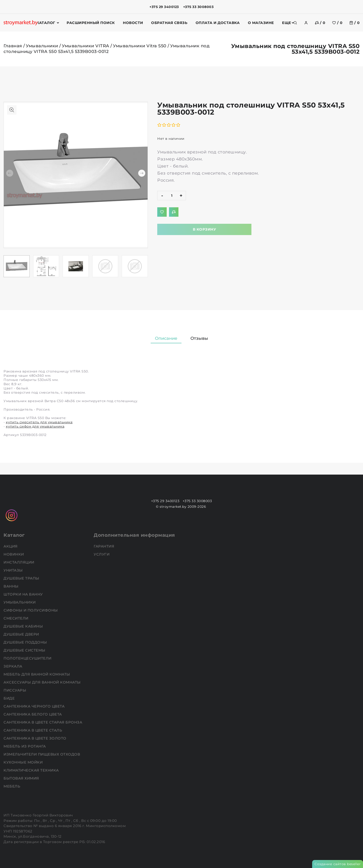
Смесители (16, 618)
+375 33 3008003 (198, 7)
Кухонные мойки (24, 762)
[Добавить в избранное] (162, 212)
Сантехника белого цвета (33, 714)
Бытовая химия (22, 778)
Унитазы (14, 570)
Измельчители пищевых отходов (42, 754)
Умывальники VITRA (86, 46)
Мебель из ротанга (25, 746)
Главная (13, 46)
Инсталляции (19, 562)
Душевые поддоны (26, 642)
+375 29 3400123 (164, 7)
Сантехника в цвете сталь (33, 730)
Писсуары (15, 690)
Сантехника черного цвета (35, 706)
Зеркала (13, 666)
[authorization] (306, 23)
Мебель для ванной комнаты (37, 674)
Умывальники (42, 46)
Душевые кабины (24, 626)
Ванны (12, 586)
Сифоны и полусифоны (31, 610)
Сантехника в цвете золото (35, 738)
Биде (10, 698)
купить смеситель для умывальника (39, 422)
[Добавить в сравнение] (174, 212)
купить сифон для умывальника (35, 426)
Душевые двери (22, 634)
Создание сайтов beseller (338, 864)
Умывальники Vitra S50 (140, 46)
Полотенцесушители (28, 658)
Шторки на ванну (24, 594)
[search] (295, 23)
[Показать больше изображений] (12, 110)
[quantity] (172, 196)
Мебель (12, 786)
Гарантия (105, 546)
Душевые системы (25, 650)
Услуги (102, 554)
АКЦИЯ (11, 546)
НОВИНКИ (14, 554)
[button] (142, 173)
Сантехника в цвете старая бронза (43, 722)
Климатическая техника (32, 770)
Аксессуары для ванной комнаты (43, 682)
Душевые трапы (22, 578)
